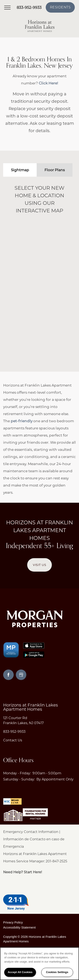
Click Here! (48, 83)
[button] (60, 7)
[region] (39, 964)
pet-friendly (22, 421)
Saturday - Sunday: (19, 779)
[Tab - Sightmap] (20, 170)
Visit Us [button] (39, 565)
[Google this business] (21, 675)
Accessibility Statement (19, 927)
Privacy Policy (13, 922)
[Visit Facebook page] (8, 675)
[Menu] (7, 7)
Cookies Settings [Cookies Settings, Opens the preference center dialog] (57, 972)
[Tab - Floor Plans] (55, 170)
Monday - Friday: (17, 773)
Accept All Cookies (20, 972)
